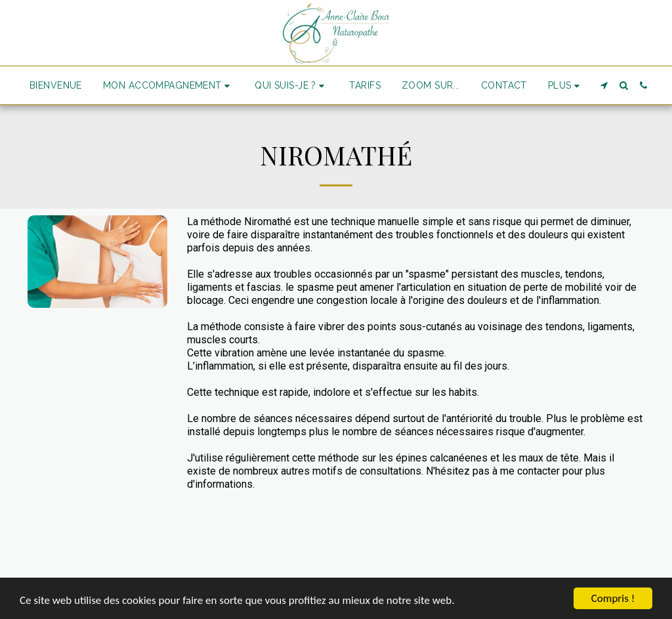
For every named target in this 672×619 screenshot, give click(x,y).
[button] (168, 86)
